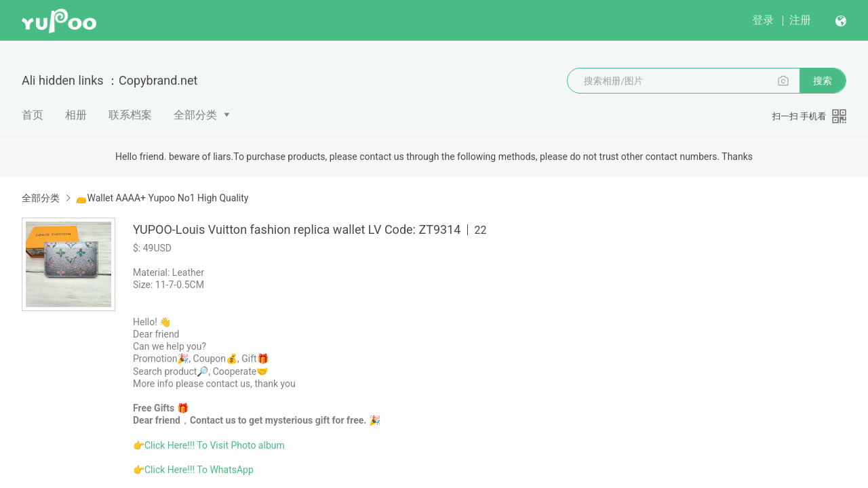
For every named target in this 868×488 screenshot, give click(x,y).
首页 (33, 115)
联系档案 (130, 115)
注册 (800, 20)
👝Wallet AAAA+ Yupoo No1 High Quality (162, 198)
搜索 (823, 81)
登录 (763, 20)
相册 (76, 115)
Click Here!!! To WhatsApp (199, 470)
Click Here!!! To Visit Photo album (215, 445)
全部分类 (195, 115)
